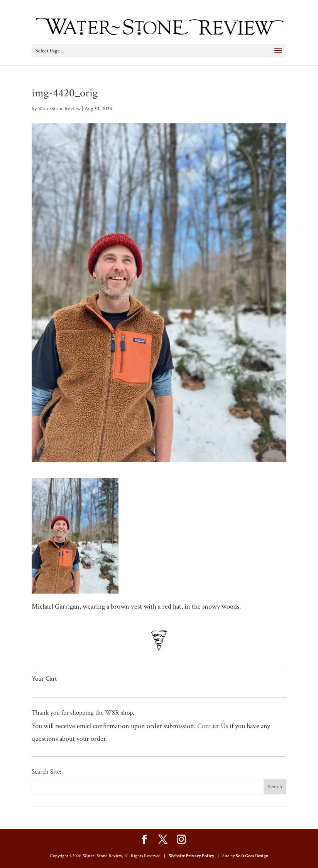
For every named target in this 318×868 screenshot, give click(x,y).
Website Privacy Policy (191, 856)
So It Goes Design (252, 856)
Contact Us (213, 726)
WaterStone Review (59, 109)
